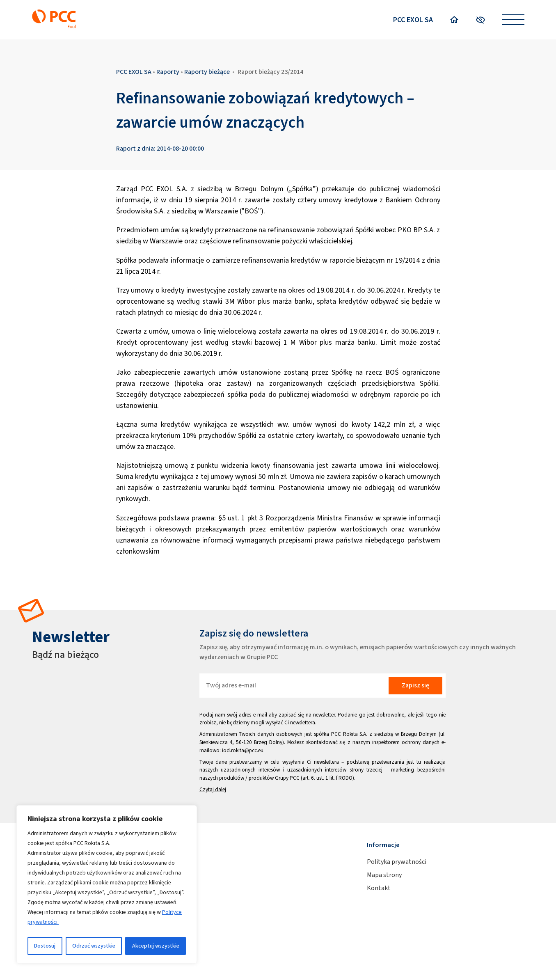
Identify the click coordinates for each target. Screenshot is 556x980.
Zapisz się (415, 685)
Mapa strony (384, 875)
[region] (107, 884)
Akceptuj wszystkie (156, 946)
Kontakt (379, 888)
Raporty (168, 72)
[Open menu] (513, 20)
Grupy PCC (287, 778)
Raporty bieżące (207, 72)
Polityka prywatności (397, 862)
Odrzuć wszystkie (94, 946)
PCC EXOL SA (413, 20)
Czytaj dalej (213, 789)
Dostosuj (45, 946)
